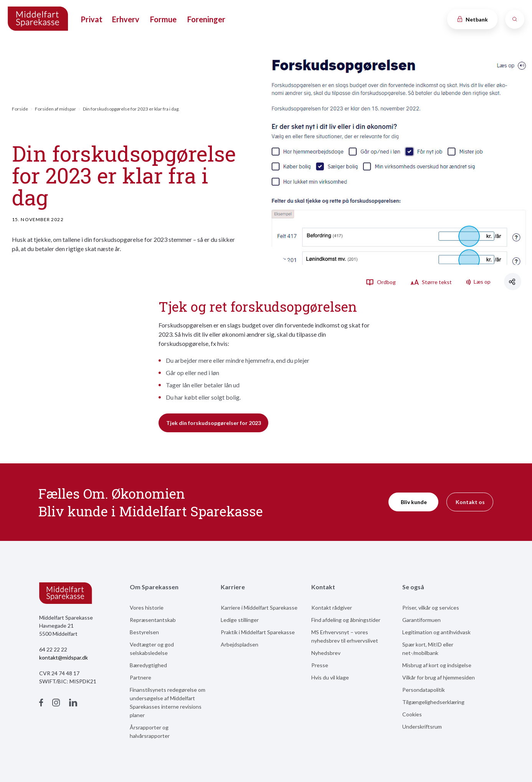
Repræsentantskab (153, 620)
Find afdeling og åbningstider (346, 620)
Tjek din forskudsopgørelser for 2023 (214, 423)
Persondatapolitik (424, 690)
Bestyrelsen (144, 632)
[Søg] (515, 19)
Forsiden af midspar (55, 109)
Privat (92, 19)
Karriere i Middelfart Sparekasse (259, 608)
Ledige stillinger (240, 620)
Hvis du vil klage (330, 677)
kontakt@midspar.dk (64, 657)
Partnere (140, 677)
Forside (20, 109)
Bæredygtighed (148, 665)
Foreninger (206, 19)
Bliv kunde (414, 502)
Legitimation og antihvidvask (436, 632)
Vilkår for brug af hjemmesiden (439, 677)
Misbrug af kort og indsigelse (437, 665)
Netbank (472, 19)
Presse (320, 665)
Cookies (412, 714)
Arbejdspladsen (240, 644)
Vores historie (147, 608)
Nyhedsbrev (326, 653)
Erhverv (126, 19)
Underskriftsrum (422, 727)
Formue (163, 19)
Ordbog (381, 282)
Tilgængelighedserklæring (433, 702)
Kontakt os (470, 502)
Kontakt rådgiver (332, 608)
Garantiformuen (421, 620)
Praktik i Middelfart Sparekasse (258, 632)
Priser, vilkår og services (431, 608)
